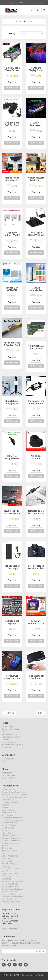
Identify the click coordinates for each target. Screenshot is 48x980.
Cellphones (6, 881)
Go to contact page (10, 931)
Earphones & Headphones (12, 820)
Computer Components (11, 840)
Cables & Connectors (10, 871)
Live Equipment (8, 812)
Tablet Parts (7, 850)
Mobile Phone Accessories (13, 884)
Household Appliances (11, 896)
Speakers (6, 807)
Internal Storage (8, 866)
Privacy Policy (7, 729)
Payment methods (9, 737)
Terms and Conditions (11, 731)
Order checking (26, 3)
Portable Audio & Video (11, 802)
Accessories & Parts (10, 825)
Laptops (5, 855)
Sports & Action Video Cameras (15, 797)
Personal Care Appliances (12, 899)
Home (19, 21)
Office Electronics (9, 838)
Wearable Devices (9, 827)
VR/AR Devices (8, 830)
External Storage (9, 863)
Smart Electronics (9, 815)
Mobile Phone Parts (10, 886)
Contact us (14, 3)
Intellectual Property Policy (13, 747)
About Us (6, 742)
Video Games (7, 817)
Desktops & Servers (10, 876)
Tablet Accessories (10, 853)
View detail (12, 82)
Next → (41, 713)
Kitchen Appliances (10, 894)
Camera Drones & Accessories (14, 794)
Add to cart (12, 88)
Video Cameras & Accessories (14, 799)
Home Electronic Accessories (14, 822)
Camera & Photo (9, 792)
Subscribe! (40, 954)
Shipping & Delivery (10, 744)
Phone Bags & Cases (10, 889)
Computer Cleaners (10, 845)
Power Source (8, 835)
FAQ (4, 734)
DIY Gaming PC (8, 878)
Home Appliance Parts (11, 904)
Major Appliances (9, 901)
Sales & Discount (9, 778)
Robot (4, 832)
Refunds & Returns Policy (12, 739)
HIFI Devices (7, 810)
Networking (7, 868)
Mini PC (5, 873)
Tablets (5, 848)
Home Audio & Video (10, 804)
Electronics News (9, 780)
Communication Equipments (13, 891)
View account (38, 3)
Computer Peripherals (11, 843)
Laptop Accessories (10, 858)
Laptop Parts (7, 861)
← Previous (9, 713)
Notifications (7, 775)
